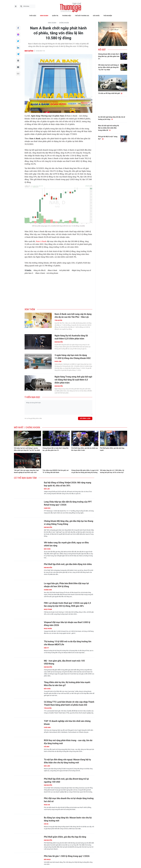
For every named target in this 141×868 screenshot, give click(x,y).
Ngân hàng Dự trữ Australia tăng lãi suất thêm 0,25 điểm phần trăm (71, 337)
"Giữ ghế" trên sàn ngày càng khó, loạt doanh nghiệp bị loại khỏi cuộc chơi (26, 471)
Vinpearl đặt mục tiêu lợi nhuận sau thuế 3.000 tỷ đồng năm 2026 (67, 624)
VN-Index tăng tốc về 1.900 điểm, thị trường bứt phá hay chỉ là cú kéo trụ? (112, 471)
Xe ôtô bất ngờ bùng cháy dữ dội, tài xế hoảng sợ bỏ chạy (112, 118)
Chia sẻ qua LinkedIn (18, 48)
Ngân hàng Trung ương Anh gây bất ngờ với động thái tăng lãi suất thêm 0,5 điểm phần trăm (73, 380)
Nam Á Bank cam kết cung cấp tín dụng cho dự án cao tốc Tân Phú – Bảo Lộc (73, 316)
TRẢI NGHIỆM (108, 16)
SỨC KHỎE (96, 16)
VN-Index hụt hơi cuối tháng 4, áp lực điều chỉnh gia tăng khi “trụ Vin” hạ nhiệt (109, 67)
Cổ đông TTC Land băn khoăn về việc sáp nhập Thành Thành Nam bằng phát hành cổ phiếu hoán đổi (69, 703)
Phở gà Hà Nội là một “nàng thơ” (108, 138)
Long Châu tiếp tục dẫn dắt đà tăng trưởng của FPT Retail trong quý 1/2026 (68, 503)
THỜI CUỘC (33, 16)
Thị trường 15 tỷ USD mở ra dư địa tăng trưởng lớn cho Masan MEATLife (68, 643)
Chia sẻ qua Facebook (18, 28)
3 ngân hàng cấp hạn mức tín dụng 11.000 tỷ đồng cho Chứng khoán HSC (73, 357)
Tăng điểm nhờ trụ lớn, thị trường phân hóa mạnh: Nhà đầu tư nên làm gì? (67, 684)
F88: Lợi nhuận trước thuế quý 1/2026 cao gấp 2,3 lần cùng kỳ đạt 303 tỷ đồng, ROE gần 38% (67, 604)
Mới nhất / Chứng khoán (27, 427)
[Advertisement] (58, 290)
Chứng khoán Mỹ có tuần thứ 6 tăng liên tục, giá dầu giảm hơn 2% (109, 56)
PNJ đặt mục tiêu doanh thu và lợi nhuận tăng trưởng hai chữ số (69, 800)
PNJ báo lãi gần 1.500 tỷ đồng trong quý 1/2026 (67, 856)
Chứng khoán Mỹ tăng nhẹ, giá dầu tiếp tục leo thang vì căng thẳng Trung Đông (69, 523)
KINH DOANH (44, 16)
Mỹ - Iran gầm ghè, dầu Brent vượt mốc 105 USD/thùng (64, 662)
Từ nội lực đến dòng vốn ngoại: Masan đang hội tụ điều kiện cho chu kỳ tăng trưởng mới (67, 761)
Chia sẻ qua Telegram (18, 54)
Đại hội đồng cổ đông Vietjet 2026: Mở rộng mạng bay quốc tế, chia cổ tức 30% (68, 484)
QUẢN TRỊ (55, 16)
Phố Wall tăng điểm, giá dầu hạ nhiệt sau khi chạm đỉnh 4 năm (85, 449)
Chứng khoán (64, 23)
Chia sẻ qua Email (18, 68)
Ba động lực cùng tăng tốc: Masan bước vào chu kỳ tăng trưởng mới (68, 819)
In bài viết (18, 61)
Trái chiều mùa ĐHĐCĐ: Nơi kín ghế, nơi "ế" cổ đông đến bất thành (56, 471)
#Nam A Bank (52, 270)
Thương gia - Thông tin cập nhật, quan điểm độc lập (71, 7)
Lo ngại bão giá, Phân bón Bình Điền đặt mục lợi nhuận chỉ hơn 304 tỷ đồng (66, 585)
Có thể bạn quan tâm (25, 478)
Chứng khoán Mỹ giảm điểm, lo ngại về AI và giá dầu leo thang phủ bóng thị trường (85, 471)
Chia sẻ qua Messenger (18, 35)
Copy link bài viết (18, 74)
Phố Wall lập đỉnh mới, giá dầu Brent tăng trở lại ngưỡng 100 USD (66, 780)
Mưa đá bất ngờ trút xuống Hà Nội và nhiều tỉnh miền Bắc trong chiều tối (109, 128)
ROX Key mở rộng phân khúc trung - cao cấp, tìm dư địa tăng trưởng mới (68, 742)
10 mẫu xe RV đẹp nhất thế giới (110, 93)
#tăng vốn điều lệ (39, 270)
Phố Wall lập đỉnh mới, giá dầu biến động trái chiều (68, 564)
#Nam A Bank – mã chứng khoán (47, 273)
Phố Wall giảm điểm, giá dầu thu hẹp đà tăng (65, 837)
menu (16, 6)
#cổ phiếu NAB (64, 270)
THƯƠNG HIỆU (67, 16)
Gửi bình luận (85, 418)
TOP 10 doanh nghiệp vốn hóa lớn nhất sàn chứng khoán (67, 723)
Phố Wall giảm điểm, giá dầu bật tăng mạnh (112, 449)
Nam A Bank (41, 241)
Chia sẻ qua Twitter (18, 41)
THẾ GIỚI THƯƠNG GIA (82, 16)
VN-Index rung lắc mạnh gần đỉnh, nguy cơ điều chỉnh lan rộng (66, 544)
